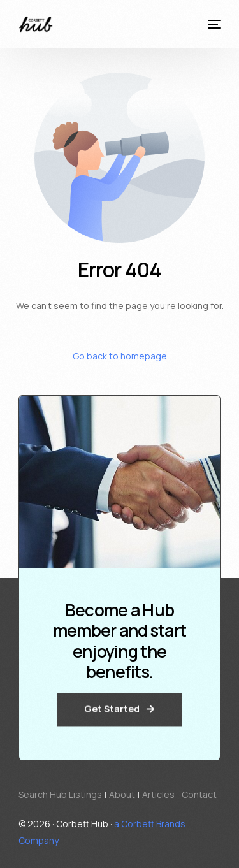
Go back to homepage (120, 356)
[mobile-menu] (212, 24)
